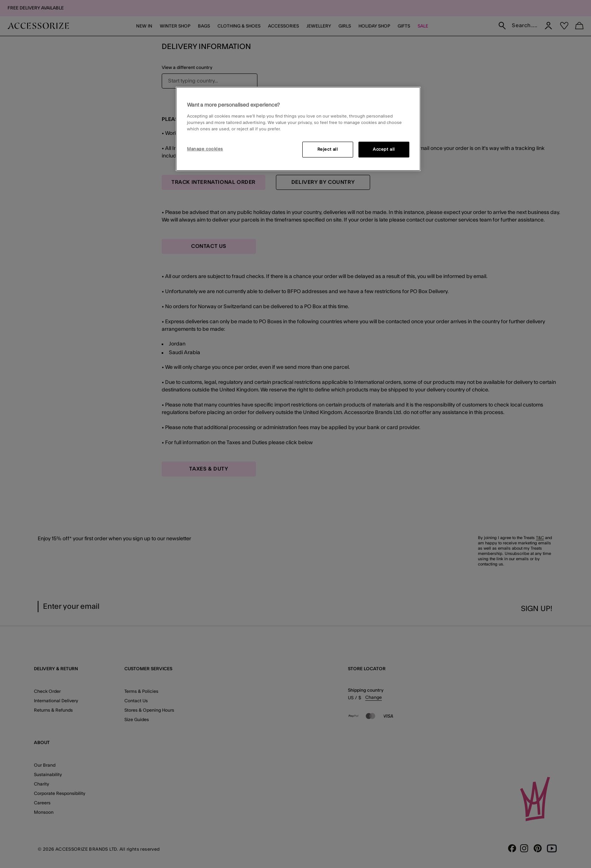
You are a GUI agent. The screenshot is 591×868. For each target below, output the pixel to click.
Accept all (384, 149)
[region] (298, 129)
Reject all (328, 149)
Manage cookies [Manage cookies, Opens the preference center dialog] (205, 149)
